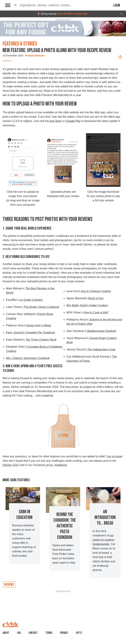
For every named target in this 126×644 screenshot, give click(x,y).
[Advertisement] (63, 601)
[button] (15, 5)
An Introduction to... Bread (105, 517)
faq (19, 633)
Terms (49, 633)
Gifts (79, 633)
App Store (55, 121)
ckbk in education (24, 515)
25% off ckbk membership (72, 14)
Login (117, 5)
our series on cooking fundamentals (103, 540)
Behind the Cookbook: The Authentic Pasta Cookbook (65, 526)
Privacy (64, 633)
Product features (35, 56)
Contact (33, 633)
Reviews (9, 585)
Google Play (73, 121)
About (6, 633)
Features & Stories (20, 44)
